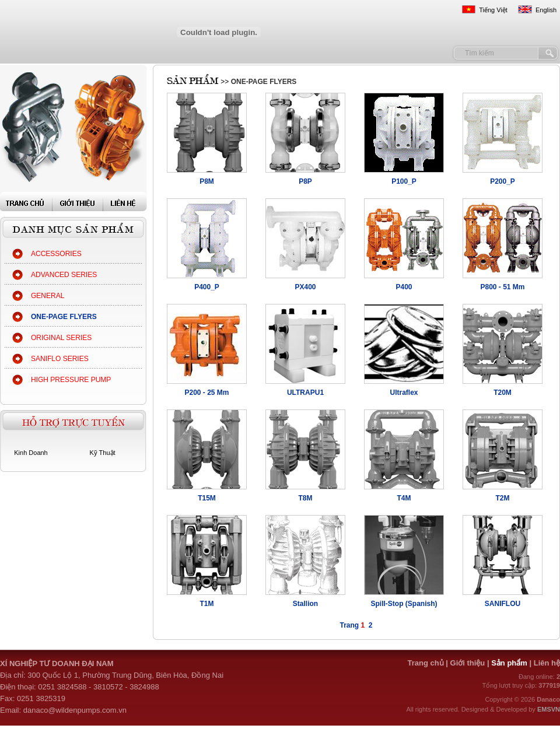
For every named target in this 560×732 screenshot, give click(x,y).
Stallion (305, 604)
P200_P (503, 181)
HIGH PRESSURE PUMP (71, 380)
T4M (404, 498)
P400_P (207, 287)
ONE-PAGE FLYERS (64, 317)
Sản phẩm (510, 663)
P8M (207, 181)
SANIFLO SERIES (60, 359)
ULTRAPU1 (305, 393)
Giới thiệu (468, 663)
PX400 (305, 287)
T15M (207, 498)
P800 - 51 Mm (502, 287)
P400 (404, 287)
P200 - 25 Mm (206, 393)
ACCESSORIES (56, 254)
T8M (306, 498)
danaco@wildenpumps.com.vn (75, 710)
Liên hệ (547, 663)
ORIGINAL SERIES (61, 338)
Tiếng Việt (493, 10)
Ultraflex (404, 393)
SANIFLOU (503, 604)
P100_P (404, 181)
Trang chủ (425, 663)
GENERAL (48, 296)
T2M (503, 498)
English (546, 10)
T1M (207, 604)
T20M (503, 393)
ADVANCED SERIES (64, 275)
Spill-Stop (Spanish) (404, 604)
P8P (305, 181)
